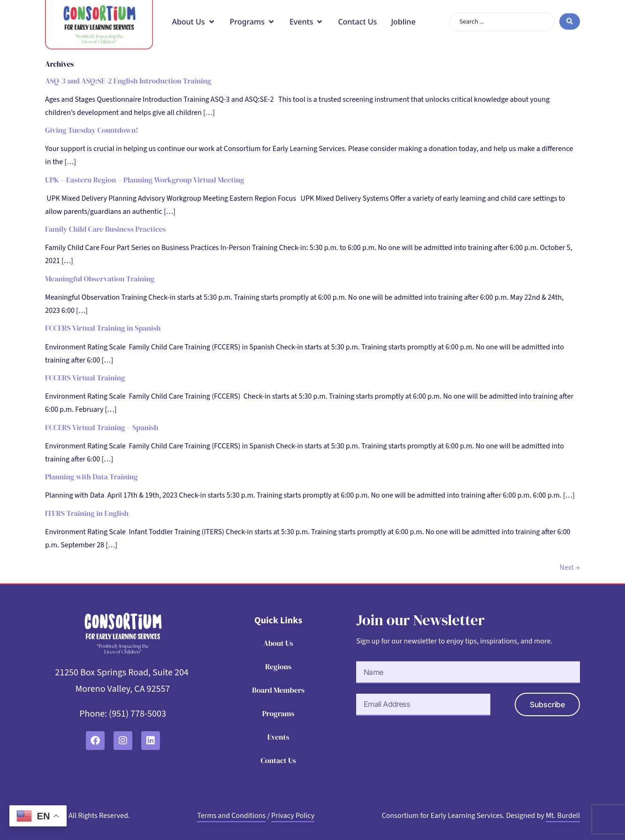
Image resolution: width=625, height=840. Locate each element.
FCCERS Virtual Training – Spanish (102, 427)
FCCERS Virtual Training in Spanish (103, 328)
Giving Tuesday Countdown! (92, 130)
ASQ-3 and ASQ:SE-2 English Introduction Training (128, 81)
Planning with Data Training (91, 477)
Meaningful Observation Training (100, 279)
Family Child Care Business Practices (106, 229)
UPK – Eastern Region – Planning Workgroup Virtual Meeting (145, 180)
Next (570, 568)
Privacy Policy (293, 816)
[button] (194, 13)
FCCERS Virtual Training (85, 378)
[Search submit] (570, 13)
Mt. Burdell (563, 816)
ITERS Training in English (87, 513)
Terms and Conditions (231, 816)
